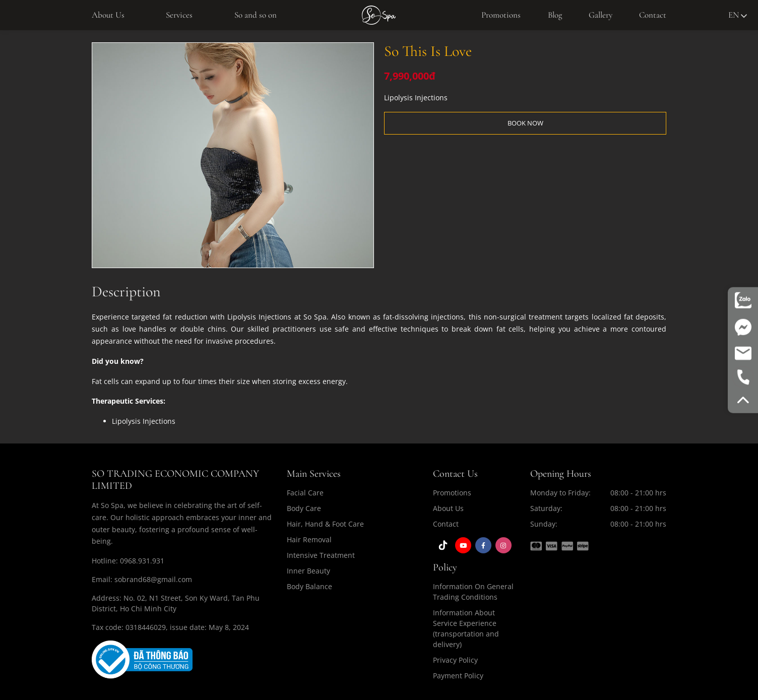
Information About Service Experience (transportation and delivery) (466, 628)
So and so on (256, 15)
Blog (555, 15)
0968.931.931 (142, 561)
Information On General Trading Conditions (473, 592)
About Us (108, 15)
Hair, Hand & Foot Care (325, 524)
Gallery (601, 15)
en (738, 15)
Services (179, 15)
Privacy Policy (455, 660)
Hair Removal (309, 539)
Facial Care (305, 493)
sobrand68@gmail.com (153, 579)
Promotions (501, 15)
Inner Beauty (308, 571)
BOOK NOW (525, 123)
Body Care (304, 508)
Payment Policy (458, 676)
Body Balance (309, 586)
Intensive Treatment (321, 555)
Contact (653, 15)
